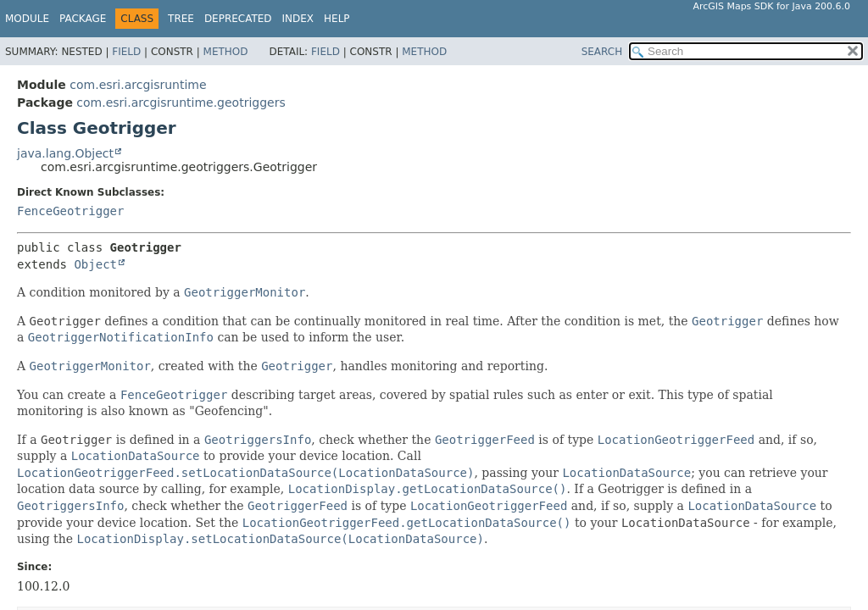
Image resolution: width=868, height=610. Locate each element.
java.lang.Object (65, 153)
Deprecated (238, 19)
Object (95, 264)
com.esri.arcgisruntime (138, 85)
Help (337, 19)
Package (83, 19)
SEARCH (602, 52)
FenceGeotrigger (70, 211)
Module (27, 19)
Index (298, 19)
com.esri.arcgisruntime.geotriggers (181, 103)
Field (126, 52)
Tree (181, 19)
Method (226, 52)
